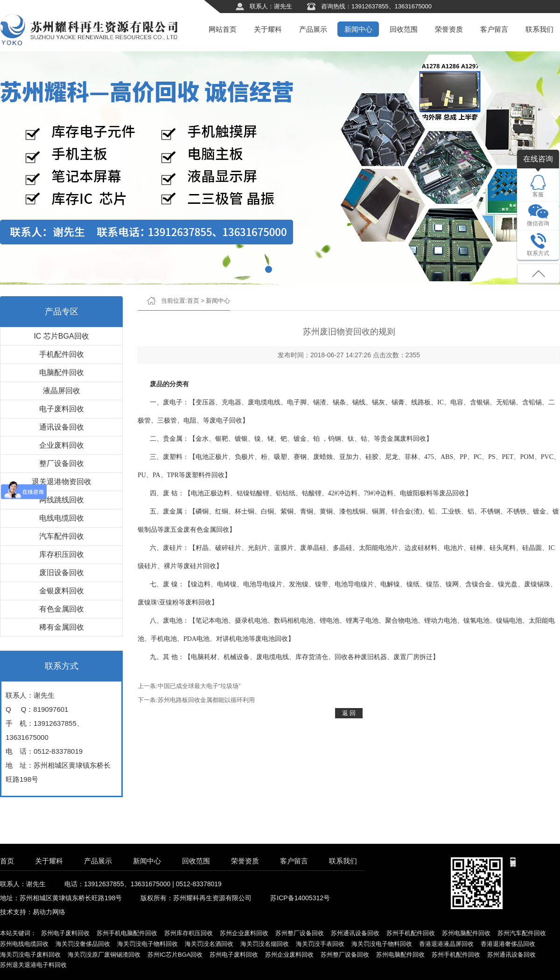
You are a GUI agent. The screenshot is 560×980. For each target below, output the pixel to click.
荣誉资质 (449, 29)
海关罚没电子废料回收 (30, 955)
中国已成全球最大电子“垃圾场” (199, 686)
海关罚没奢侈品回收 (83, 944)
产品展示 (313, 29)
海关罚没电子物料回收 (147, 944)
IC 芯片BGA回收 (61, 336)
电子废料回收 (62, 409)
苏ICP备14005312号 (300, 898)
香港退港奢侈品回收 (508, 944)
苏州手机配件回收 (411, 933)
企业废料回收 (62, 445)
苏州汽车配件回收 (522, 933)
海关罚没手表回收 (320, 944)
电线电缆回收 (62, 518)
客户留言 (494, 29)
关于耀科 (268, 29)
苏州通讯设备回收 (355, 933)
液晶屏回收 (62, 391)
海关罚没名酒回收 (209, 944)
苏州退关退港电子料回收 (33, 965)
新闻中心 (358, 29)
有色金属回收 (62, 609)
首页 (193, 301)
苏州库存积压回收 (189, 933)
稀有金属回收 (62, 627)
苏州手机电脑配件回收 (127, 933)
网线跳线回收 (62, 500)
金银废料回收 (62, 591)
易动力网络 (49, 912)
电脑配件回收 (62, 372)
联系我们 (539, 29)
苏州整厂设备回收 (300, 933)
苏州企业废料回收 (244, 933)
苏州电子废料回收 (65, 933)
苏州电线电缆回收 (24, 944)
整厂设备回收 (62, 463)
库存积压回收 (62, 554)
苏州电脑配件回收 (466, 933)
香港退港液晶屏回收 (446, 944)
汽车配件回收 (62, 536)
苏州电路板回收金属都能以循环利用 (206, 700)
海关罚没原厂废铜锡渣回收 (104, 955)
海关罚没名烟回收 (265, 944)
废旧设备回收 (62, 573)
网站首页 (223, 29)
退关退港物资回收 (62, 482)
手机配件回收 (62, 354)
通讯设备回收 (62, 427)
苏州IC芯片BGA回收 (175, 955)
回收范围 (404, 29)
